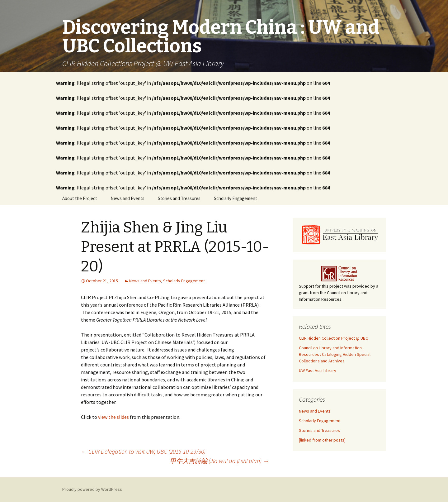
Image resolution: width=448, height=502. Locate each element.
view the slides (113, 417)
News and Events (127, 198)
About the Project (80, 198)
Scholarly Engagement (236, 198)
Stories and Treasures (179, 198)
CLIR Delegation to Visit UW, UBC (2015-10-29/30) (143, 451)
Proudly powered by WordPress (92, 489)
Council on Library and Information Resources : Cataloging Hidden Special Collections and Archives (335, 354)
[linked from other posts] (322, 440)
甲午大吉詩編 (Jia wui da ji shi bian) (219, 461)
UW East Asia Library (318, 371)
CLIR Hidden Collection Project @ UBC (333, 338)
